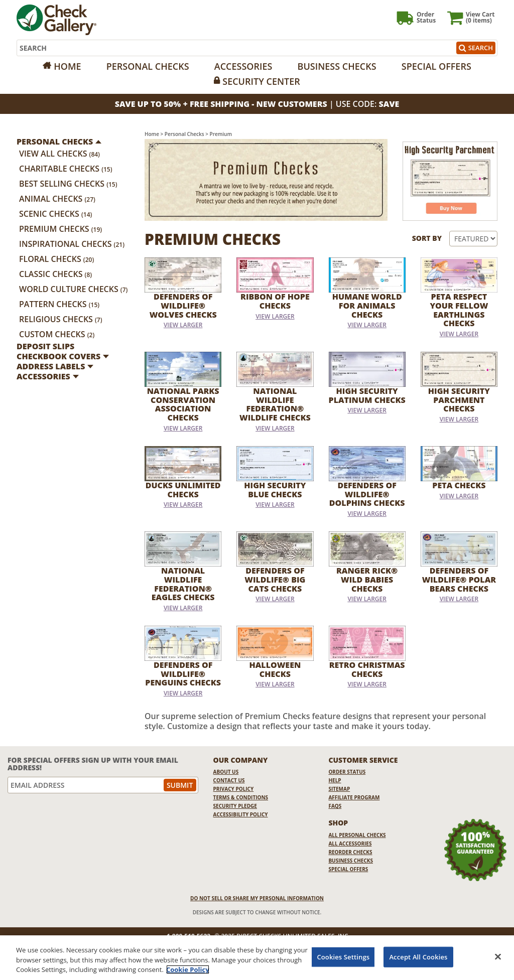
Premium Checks (60, 229)
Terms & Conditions (241, 797)
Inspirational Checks (72, 244)
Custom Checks (57, 334)
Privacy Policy (234, 789)
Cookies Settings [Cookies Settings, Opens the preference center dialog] (343, 956)
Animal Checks (57, 199)
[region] (257, 958)
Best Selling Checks (68, 184)
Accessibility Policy (241, 814)
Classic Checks (55, 274)
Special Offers (436, 66)
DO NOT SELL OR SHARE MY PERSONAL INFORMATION (257, 898)
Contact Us (229, 780)
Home (67, 66)
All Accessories (350, 844)
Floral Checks (56, 259)
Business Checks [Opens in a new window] (337, 66)
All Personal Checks (357, 835)
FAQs (335, 806)
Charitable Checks (66, 169)
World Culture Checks (73, 289)
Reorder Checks (350, 852)
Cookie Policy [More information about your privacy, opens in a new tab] (188, 969)
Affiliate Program (354, 797)
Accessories (243, 66)
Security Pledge (235, 806)
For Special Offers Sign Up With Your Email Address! (93, 764)
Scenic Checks (55, 214)
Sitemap (339, 789)
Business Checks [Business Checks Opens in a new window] (351, 861)
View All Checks (59, 154)
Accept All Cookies (418, 956)
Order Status (347, 772)
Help (335, 780)
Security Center (261, 81)
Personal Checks (148, 66)
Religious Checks (61, 319)
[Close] (498, 956)
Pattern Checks (59, 304)
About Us (226, 772)
